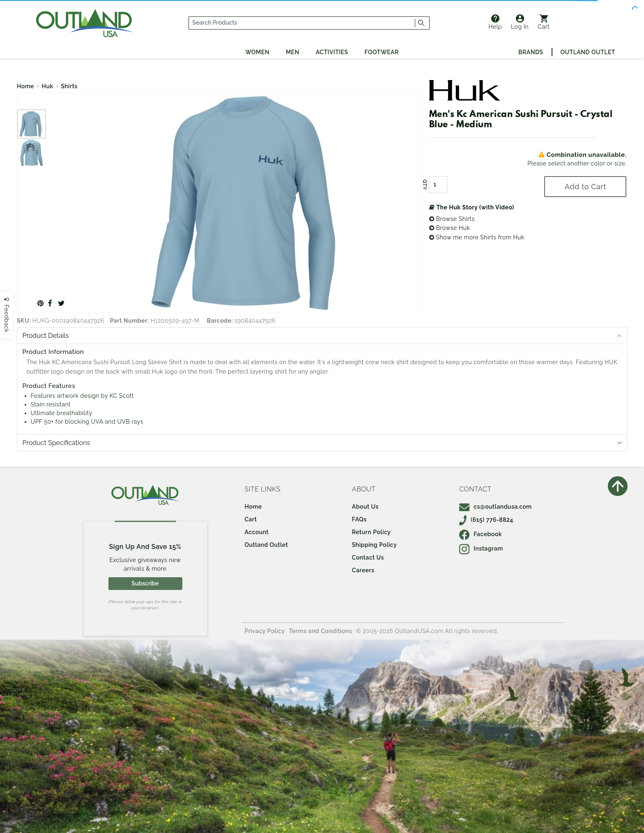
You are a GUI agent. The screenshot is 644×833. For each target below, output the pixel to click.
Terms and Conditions (321, 631)
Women (257, 52)
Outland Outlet (588, 52)
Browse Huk (450, 228)
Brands (531, 52)
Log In (520, 22)
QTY (425, 185)
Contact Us (368, 558)
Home (25, 86)
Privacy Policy (265, 631)
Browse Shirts (452, 219)
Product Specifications (56, 443)
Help (495, 22)
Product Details (46, 336)
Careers (363, 570)
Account (257, 532)
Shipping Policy (374, 545)
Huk (48, 86)
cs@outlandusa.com (496, 507)
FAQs (359, 519)
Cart (544, 22)
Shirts (69, 86)
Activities (332, 52)
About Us (365, 507)
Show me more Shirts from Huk (477, 237)
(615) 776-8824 (486, 520)
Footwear (382, 52)
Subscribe (145, 583)
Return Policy (371, 532)
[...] (302, 23)
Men (293, 52)
